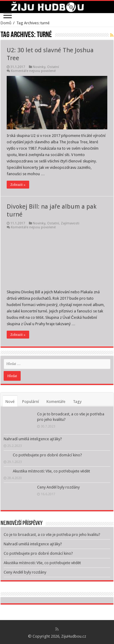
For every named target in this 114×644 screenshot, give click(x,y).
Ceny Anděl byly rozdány (58, 487)
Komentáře (56, 402)
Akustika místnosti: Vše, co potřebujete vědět (51, 471)
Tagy (77, 402)
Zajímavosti (70, 223)
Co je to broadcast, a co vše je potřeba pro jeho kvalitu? (52, 535)
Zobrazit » (18, 185)
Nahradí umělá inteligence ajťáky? (33, 439)
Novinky (39, 67)
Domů (6, 23)
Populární (31, 402)
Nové (10, 402)
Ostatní (53, 67)
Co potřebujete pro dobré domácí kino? (47, 455)
